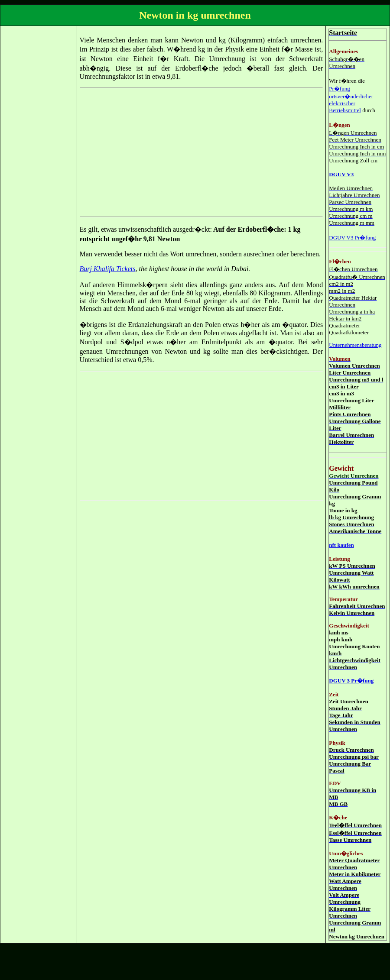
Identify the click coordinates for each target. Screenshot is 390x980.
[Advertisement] (38, 158)
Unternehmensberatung (355, 345)
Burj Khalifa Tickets (108, 269)
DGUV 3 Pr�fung (351, 681)
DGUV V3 (341, 174)
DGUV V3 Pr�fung (352, 238)
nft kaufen (341, 545)
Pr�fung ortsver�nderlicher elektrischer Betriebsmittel (351, 99)
